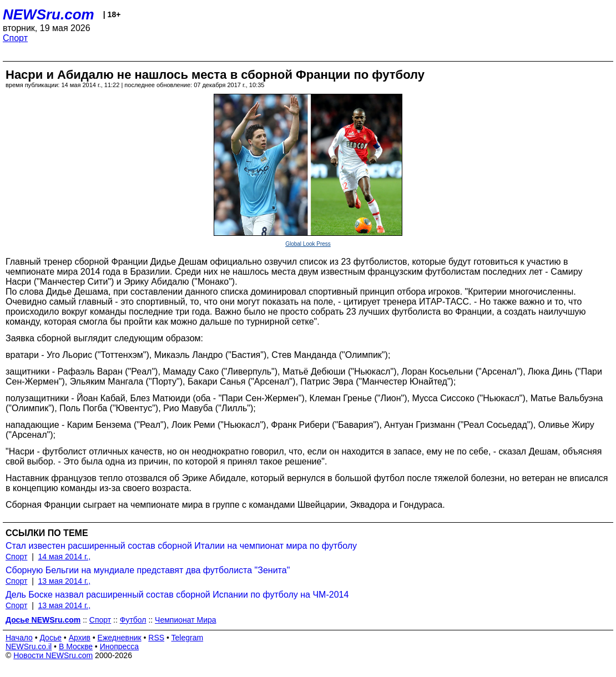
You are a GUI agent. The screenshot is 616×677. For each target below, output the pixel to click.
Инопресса (120, 646)
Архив (80, 638)
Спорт (15, 38)
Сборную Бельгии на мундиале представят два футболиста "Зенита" (148, 570)
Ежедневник (120, 638)
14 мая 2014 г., (65, 557)
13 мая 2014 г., (65, 581)
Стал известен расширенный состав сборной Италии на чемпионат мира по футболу (181, 546)
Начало (19, 638)
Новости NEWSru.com (53, 655)
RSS (156, 638)
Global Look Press (308, 244)
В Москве (76, 646)
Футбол (133, 620)
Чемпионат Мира (186, 620)
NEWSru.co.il (29, 646)
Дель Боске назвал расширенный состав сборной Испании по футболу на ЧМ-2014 (177, 595)
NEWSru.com (49, 14)
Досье (51, 638)
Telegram (188, 638)
